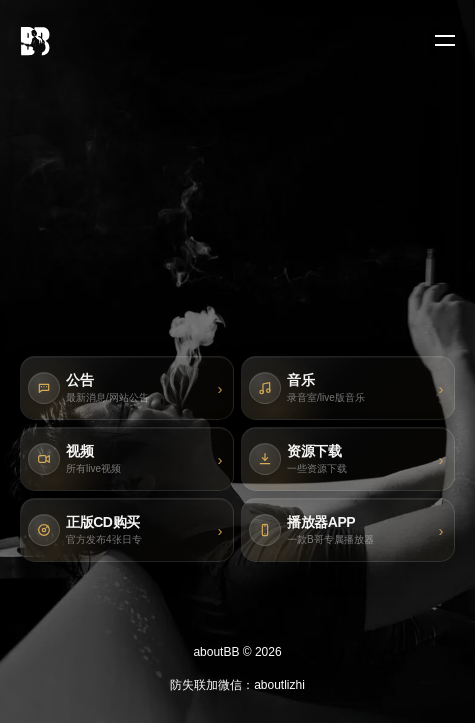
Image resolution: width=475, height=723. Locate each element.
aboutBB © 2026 (237, 652)
